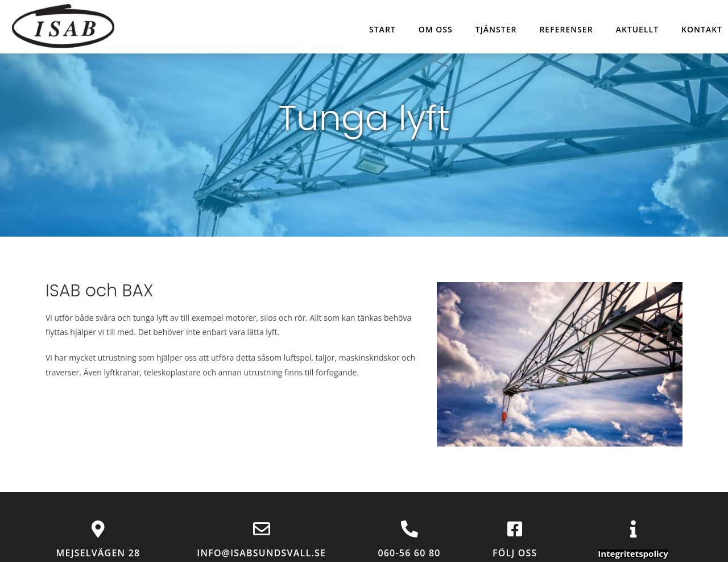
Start (382, 29)
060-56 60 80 (409, 553)
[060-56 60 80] (409, 529)
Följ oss (515, 553)
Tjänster (496, 29)
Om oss (436, 29)
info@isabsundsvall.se (261, 553)
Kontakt (702, 29)
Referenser (566, 29)
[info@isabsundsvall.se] (262, 529)
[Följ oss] (515, 529)
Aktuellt (637, 29)
